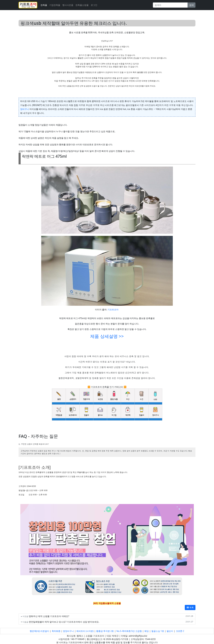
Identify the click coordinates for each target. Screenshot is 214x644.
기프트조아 (113, 310)
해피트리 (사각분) (85, 631)
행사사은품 (68, 5)
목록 (190, 608)
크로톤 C (180, 631)
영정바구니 (68, 631)
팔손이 (170, 631)
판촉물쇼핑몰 (82, 5)
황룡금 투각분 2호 (105, 631)
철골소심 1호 (158, 631)
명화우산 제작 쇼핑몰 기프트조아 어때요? (49, 616)
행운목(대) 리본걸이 (39, 631)
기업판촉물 (55, 5)
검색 (191, 5)
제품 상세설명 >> (107, 336)
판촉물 (44, 5)
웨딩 (147, 631)
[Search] (170, 5)
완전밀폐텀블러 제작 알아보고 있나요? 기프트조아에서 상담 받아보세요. (64, 622)
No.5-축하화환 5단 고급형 (129, 631)
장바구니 (25, 109)
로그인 (94, 5)
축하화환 (56, 631)
